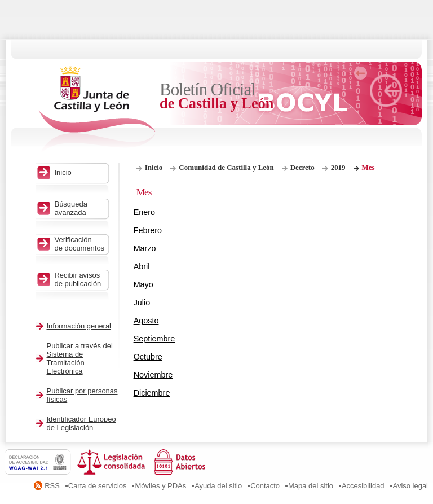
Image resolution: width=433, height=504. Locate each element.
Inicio (154, 167)
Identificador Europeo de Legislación (81, 423)
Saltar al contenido (44, 4)
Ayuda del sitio (218, 486)
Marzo (145, 248)
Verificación (80, 244)
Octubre (148, 357)
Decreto (302, 167)
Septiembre (154, 339)
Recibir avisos (80, 279)
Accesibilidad (363, 486)
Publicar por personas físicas (82, 395)
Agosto (146, 321)
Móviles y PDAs (160, 486)
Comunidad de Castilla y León (226, 167)
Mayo (143, 284)
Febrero (148, 230)
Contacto (265, 486)
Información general (79, 326)
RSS (52, 486)
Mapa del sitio (311, 486)
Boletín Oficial (217, 96)
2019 (338, 167)
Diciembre (152, 393)
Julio (142, 303)
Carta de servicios (98, 486)
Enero (144, 212)
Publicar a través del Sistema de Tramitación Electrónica (80, 358)
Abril (142, 266)
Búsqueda (80, 208)
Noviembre (153, 375)
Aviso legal (410, 486)
